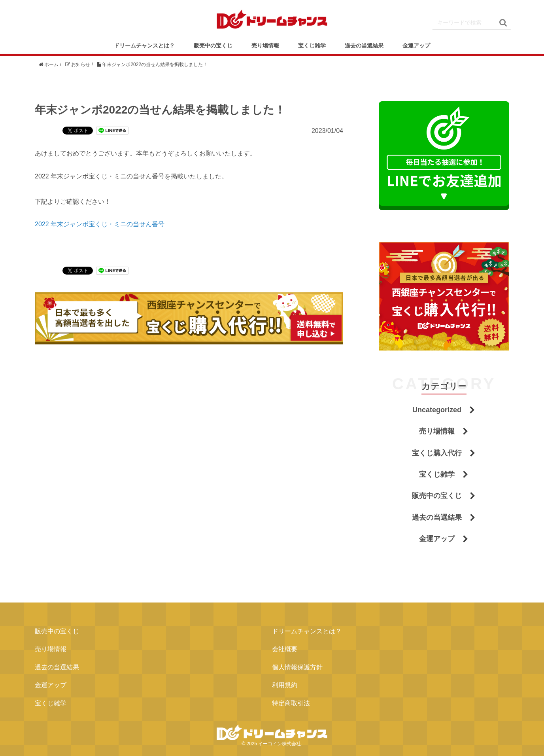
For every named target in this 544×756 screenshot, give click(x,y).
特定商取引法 (291, 703)
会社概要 (285, 649)
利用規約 (285, 685)
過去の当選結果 (364, 45)
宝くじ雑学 (312, 45)
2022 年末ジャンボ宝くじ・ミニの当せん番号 (100, 224)
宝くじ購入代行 (437, 453)
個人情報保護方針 (297, 667)
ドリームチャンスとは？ (144, 45)
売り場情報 (265, 45)
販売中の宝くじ (213, 45)
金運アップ (416, 45)
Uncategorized (437, 410)
